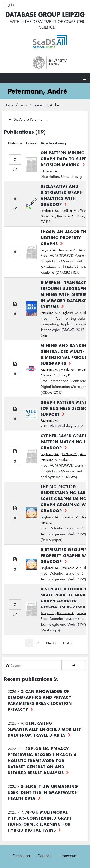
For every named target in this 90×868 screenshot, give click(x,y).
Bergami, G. (48, 250)
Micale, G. (68, 370)
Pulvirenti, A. (48, 375)
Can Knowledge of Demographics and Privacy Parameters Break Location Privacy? (40, 700)
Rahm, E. (83, 216)
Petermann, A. (49, 171)
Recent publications (28, 679)
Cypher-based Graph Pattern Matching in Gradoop (65, 442)
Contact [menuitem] (44, 856)
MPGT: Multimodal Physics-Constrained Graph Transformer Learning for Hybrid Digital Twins (40, 821)
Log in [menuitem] (9, 5)
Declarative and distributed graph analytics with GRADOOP (62, 195)
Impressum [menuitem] (68, 856)
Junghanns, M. (50, 211)
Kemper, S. (47, 613)
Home (9, 105)
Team (23, 105)
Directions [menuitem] (21, 856)
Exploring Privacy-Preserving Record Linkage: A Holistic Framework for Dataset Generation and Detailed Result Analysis (42, 761)
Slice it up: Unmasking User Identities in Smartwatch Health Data (43, 792)
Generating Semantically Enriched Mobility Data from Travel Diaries (45, 729)
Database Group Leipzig (45, 14)
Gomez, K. (47, 216)
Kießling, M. (69, 211)
